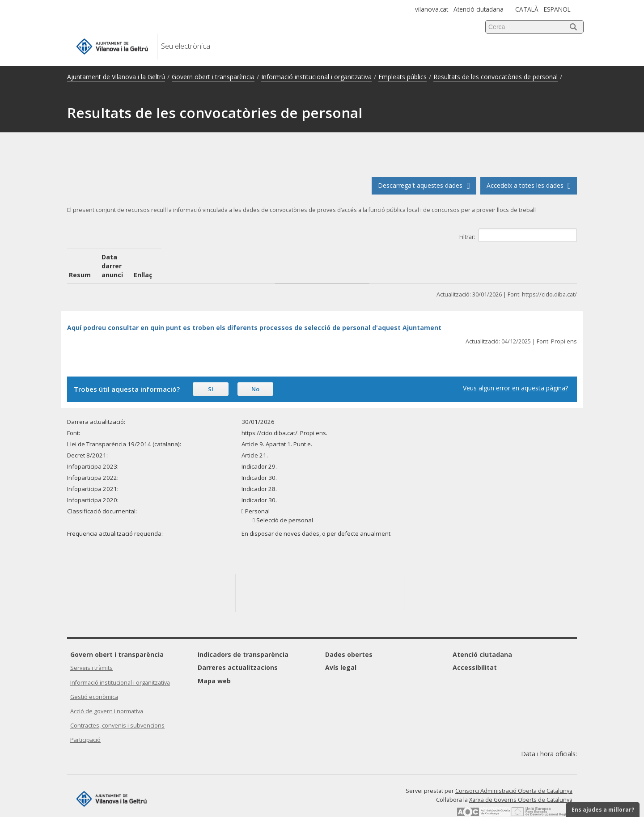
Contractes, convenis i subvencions (117, 708)
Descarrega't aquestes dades (424, 185)
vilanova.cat (432, 9)
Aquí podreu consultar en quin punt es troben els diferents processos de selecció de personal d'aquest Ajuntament (254, 310)
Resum (80, 257)
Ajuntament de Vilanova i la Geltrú (116, 77)
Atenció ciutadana (479, 9)
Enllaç (475, 257)
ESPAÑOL (557, 9)
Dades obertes (349, 637)
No (255, 371)
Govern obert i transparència (213, 77)
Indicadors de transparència (243, 637)
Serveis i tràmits (91, 650)
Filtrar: (518, 235)
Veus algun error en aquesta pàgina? (515, 370)
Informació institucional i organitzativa (316, 77)
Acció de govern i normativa (107, 693)
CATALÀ (527, 9)
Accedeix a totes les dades (529, 185)
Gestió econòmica (94, 679)
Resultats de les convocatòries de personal (496, 77)
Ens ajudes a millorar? (603, 810)
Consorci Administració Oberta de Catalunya (514, 773)
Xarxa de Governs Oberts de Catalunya (521, 782)
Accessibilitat (475, 650)
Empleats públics (402, 77)
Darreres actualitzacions (238, 650)
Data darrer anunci (224, 257)
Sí (211, 371)
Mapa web (214, 663)
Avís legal (341, 650)
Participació (85, 722)
